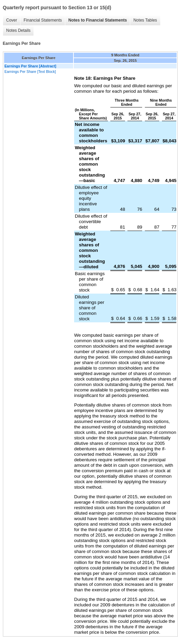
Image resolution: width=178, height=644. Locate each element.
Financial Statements (43, 20)
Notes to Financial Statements (98, 20)
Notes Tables (145, 20)
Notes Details (18, 30)
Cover (12, 20)
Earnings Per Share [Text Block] (30, 72)
